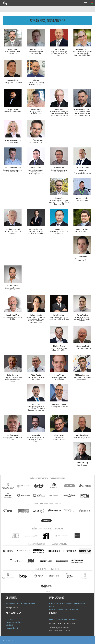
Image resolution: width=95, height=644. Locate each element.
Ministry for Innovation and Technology (64, 609)
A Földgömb (6, 3)
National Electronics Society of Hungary (21, 603)
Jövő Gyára (10, 625)
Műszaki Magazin (12, 628)
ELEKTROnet (11, 619)
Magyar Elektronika (13, 622)
